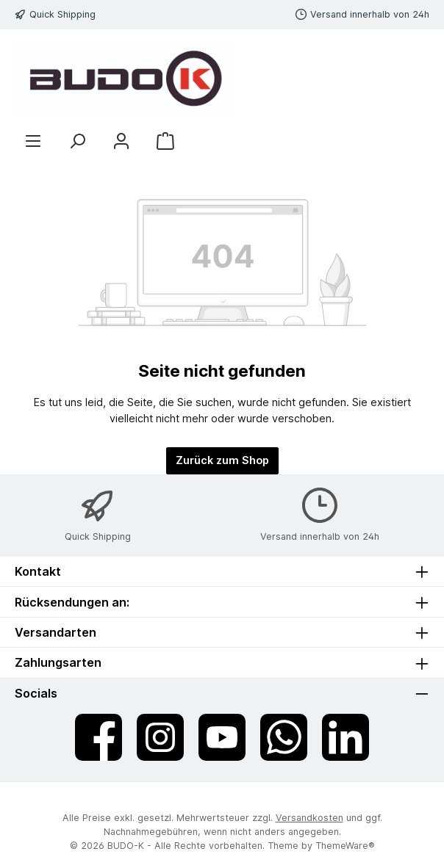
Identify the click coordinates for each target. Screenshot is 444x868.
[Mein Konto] (121, 141)
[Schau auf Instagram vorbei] (160, 737)
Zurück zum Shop (222, 460)
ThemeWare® (345, 846)
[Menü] (33, 141)
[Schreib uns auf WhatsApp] (284, 737)
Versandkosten (309, 818)
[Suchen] (77, 141)
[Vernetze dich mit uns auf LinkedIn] (345, 737)
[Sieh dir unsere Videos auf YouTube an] (222, 737)
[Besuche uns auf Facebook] (99, 737)
